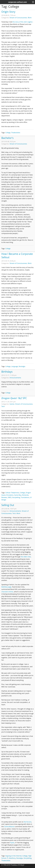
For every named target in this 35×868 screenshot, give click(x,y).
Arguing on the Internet (13, 856)
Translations (25, 497)
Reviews (4, 497)
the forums (28, 822)
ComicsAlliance (9, 827)
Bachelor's (7, 138)
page (6, 587)
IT (7, 858)
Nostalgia (22, 366)
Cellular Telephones (12, 493)
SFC (14, 398)
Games (12, 404)
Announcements (15, 378)
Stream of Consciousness (18, 18)
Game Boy (18, 495)
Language (15, 366)
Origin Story (8, 12)
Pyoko (12, 843)
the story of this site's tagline (23, 22)
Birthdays (7, 372)
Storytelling (16, 497)
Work (30, 18)
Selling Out (8, 505)
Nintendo (25, 495)
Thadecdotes (16, 133)
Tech (3, 406)
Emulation (10, 495)
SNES (10, 497)
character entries (7, 592)
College (8, 133)
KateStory (12, 858)
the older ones (26, 557)
